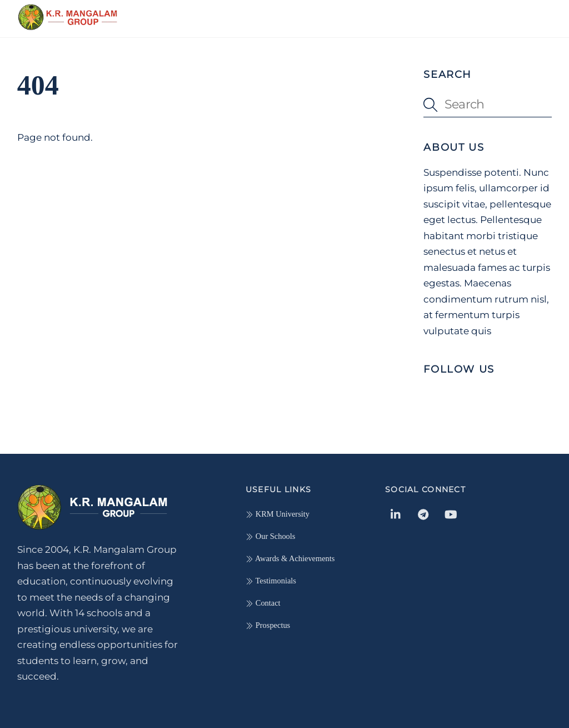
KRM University (278, 514)
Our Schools (271, 536)
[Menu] (535, 15)
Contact (263, 603)
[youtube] (451, 513)
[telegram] (423, 513)
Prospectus (268, 625)
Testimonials (271, 581)
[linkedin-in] (396, 513)
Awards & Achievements (290, 558)
